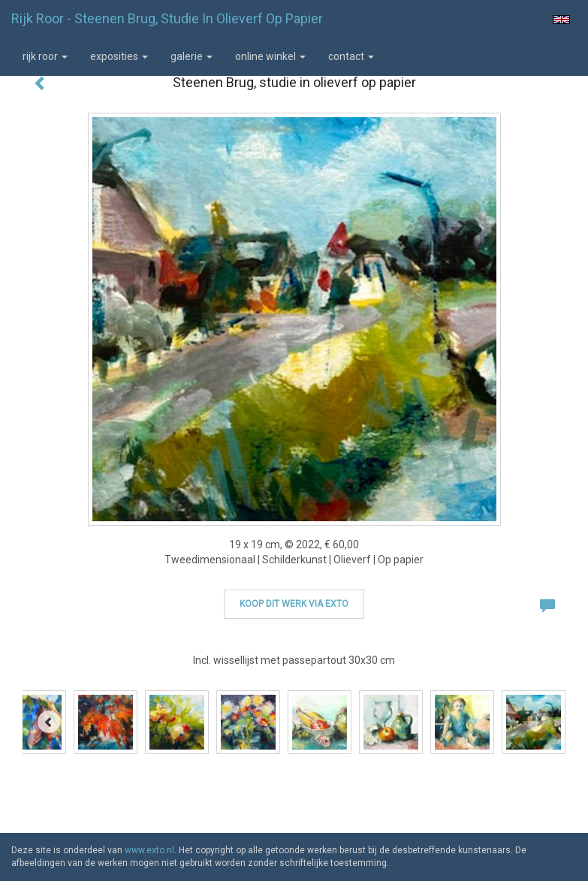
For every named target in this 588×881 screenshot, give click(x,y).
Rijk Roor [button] (45, 56)
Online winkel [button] (270, 56)
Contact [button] (351, 56)
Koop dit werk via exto (294, 604)
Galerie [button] (191, 56)
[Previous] (49, 722)
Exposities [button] (119, 56)
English (561, 20)
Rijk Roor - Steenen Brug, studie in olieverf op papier (167, 18)
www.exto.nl (149, 850)
